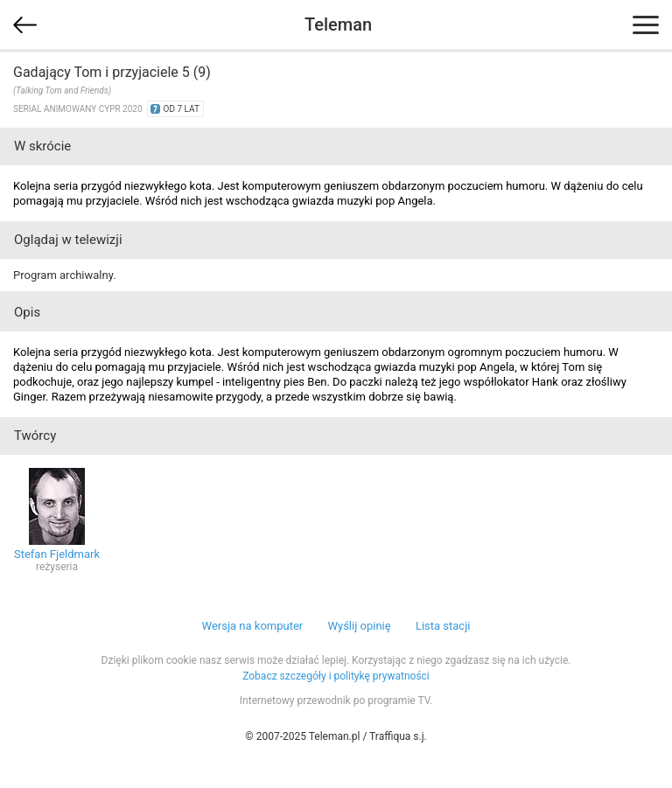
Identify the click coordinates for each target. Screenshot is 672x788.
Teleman (338, 24)
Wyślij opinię (359, 626)
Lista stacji (443, 626)
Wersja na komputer (253, 626)
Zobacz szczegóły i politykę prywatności (336, 676)
